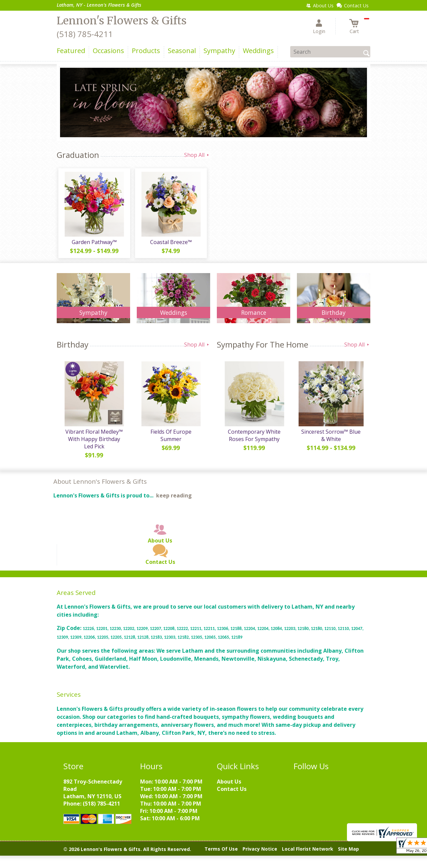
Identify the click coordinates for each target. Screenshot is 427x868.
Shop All (197, 155)
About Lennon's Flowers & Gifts (100, 485)
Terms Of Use (221, 852)
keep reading (174, 499)
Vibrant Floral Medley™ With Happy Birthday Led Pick (94, 442)
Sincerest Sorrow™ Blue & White (330, 439)
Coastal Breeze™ (170, 244)
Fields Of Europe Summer (170, 435)
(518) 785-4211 (85, 34)
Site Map (348, 852)
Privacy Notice (260, 852)
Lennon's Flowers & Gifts (122, 21)
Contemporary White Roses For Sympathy (254, 439)
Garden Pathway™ (94, 244)
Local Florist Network (308, 852)
